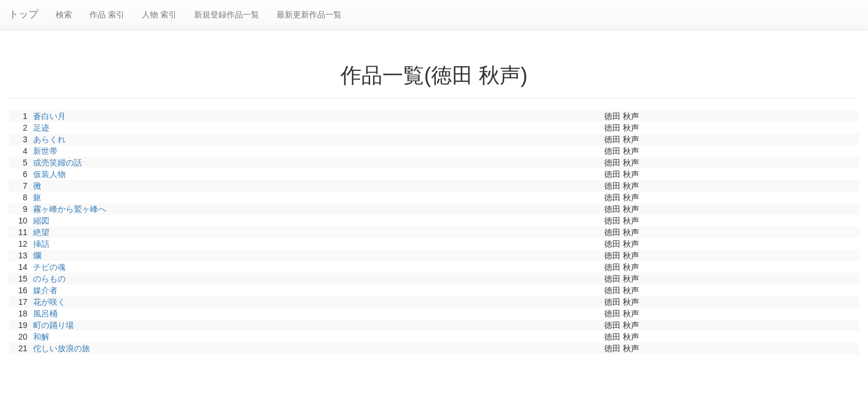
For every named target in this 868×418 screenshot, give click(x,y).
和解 (41, 337)
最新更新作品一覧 (309, 15)
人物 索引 (159, 15)
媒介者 (45, 290)
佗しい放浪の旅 (62, 348)
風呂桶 (45, 313)
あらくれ (49, 139)
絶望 (41, 232)
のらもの (49, 279)
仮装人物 (49, 174)
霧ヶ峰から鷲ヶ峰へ (70, 209)
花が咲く (49, 302)
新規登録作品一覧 (227, 15)
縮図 (41, 221)
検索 (64, 15)
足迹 (41, 128)
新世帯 (45, 151)
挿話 (41, 244)
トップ (24, 14)
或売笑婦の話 (58, 163)
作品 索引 (107, 15)
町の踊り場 (53, 325)
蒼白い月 (49, 116)
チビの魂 (49, 267)
